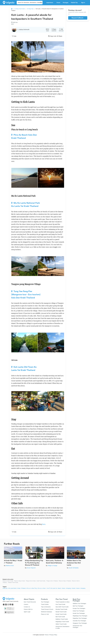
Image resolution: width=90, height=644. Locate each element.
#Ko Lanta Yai (54, 588)
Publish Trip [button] (75, 3)
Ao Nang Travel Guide (20, 9)
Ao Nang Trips (30, 9)
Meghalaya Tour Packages (80, 616)
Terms (47, 635)
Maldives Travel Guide (62, 619)
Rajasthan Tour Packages (80, 618)
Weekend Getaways (47, 612)
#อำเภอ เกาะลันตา (42, 588)
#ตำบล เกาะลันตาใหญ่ (32, 588)
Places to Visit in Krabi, (8, 581)
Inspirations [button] (50, 3)
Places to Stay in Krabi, (20, 581)
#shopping (68, 588)
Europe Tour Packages (79, 608)
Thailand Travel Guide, (13, 582)
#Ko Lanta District (12, 588)
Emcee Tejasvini (31, 568)
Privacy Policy (53, 635)
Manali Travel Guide (61, 612)
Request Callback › (78, 18)
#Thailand (23, 588)
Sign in (83, 3)
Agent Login (27, 612)
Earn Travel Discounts (30, 602)
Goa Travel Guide (60, 604)
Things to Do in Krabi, (31, 581)
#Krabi (19, 588)
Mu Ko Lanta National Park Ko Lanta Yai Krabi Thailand (25, 205)
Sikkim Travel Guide (61, 624)
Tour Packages (45, 602)
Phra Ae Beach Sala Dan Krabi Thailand (24, 136)
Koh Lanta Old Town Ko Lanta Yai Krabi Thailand (24, 369)
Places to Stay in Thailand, (65, 581)
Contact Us (27, 607)
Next (85, 556)
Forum (58, 3)
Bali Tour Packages (78, 606)
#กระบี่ (48, 588)
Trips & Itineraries (46, 607)
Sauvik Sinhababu (74, 568)
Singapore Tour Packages (80, 623)
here (44, 524)
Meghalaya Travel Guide (62, 622)
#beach (59, 588)
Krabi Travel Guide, (41, 581)
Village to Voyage (52, 566)
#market (74, 588)
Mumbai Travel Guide (61, 609)
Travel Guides (45, 604)
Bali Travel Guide (60, 617)
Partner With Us (28, 609)
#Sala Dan (5, 588)
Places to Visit (45, 614)
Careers (26, 604)
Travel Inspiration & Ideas (63, 602)
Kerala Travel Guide (61, 614)
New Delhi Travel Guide (62, 607)
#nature (64, 588)
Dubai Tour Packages (79, 611)
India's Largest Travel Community (10, 601)
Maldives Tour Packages (79, 603)
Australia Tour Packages (79, 621)
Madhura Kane (10, 566)
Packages (66, 3)
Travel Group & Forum (47, 609)
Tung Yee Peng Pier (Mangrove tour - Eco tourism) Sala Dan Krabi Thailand (26, 295)
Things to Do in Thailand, (52, 581)
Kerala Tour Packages (79, 613)
